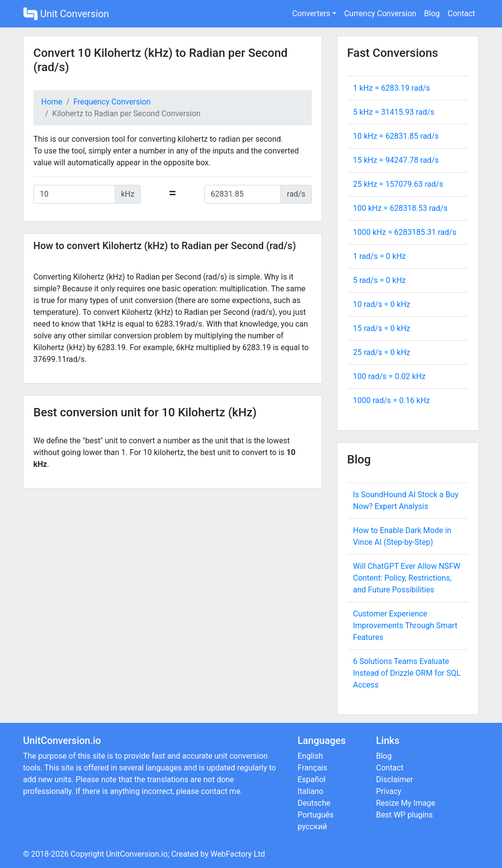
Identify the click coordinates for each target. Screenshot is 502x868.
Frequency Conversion (112, 102)
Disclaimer (394, 779)
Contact (461, 13)
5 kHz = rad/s (394, 112)
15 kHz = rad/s (396, 160)
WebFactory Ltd (238, 854)
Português (316, 815)
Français (313, 768)
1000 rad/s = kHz (391, 400)
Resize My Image (406, 803)
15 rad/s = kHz (382, 328)
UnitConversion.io (137, 854)
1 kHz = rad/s (391, 88)
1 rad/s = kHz (379, 256)
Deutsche (314, 803)
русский (312, 827)
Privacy (389, 791)
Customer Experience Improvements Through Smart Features (405, 625)
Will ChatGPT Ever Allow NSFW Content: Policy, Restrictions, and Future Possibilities (407, 578)
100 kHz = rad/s (400, 208)
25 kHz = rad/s (398, 184)
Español (312, 779)
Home (52, 102)
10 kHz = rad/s (396, 136)
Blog (432, 13)
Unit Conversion (66, 14)
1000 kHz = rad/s (405, 232)
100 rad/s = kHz (389, 376)
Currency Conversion (380, 13)
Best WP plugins (404, 815)
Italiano (311, 791)
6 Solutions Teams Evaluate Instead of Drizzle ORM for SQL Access (407, 673)
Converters (311, 13)
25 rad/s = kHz (382, 352)
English (310, 756)
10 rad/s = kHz (382, 304)
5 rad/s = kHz (379, 280)
